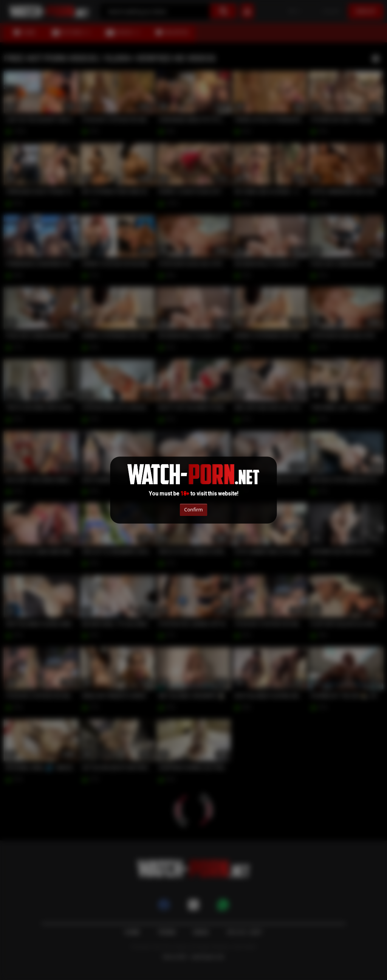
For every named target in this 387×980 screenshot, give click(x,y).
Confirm (193, 509)
